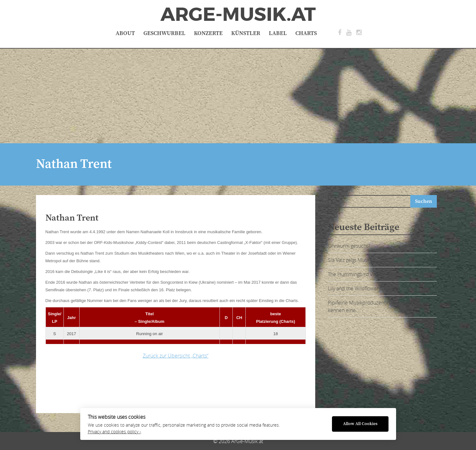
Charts (306, 33)
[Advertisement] (238, 96)
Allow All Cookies (360, 424)
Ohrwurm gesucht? (349, 246)
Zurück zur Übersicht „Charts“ (176, 356)
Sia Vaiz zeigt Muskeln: (353, 260)
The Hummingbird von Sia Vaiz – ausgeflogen (378, 274)
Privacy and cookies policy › (114, 432)
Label (278, 33)
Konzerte (208, 33)
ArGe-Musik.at (238, 15)
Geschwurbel (164, 33)
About (125, 33)
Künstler (246, 33)
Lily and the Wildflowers (354, 288)
